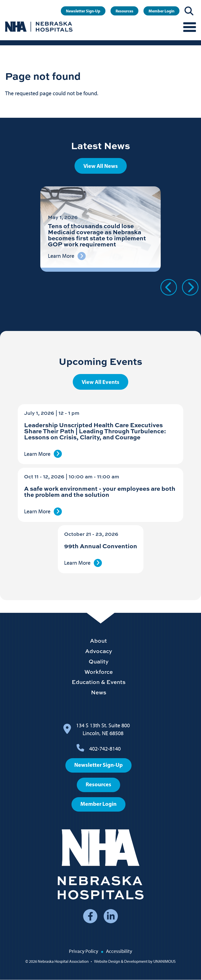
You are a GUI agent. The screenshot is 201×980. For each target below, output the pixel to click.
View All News (101, 166)
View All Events (100, 382)
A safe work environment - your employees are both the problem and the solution (100, 491)
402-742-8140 (105, 749)
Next (190, 287)
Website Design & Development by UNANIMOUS (135, 961)
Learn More (37, 454)
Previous (169, 287)
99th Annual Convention (101, 546)
